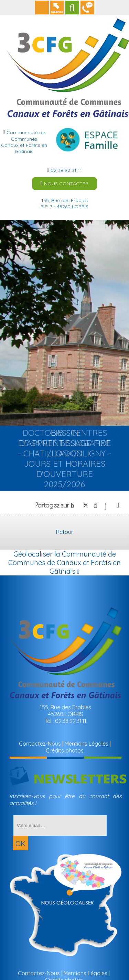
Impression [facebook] (118, 504)
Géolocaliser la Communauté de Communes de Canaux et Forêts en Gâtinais (64, 563)
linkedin (108, 505)
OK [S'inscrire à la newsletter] (20, 844)
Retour (65, 532)
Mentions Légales (87, 744)
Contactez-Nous (40, 744)
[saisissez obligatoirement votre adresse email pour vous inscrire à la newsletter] (60, 826)
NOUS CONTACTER (65, 183)
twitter (86, 505)
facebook (74, 505)
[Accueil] (68, 36)
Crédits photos (65, 750)
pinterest (97, 505)
